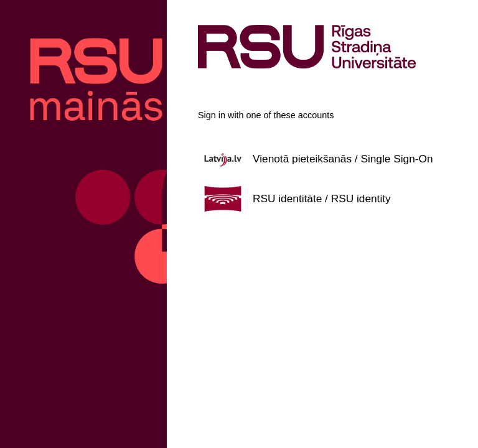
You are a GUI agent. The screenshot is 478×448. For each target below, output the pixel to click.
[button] (322, 159)
